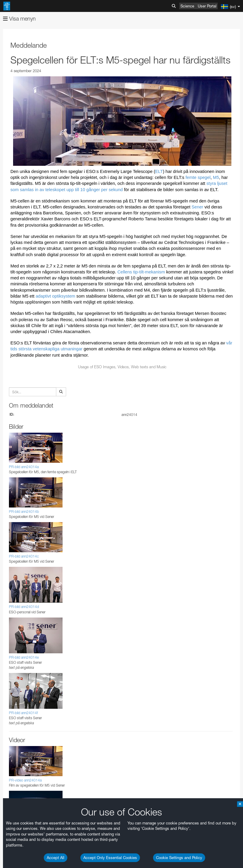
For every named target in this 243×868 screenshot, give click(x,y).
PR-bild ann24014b (24, 512)
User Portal (207, 6)
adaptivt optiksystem (56, 296)
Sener (197, 207)
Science (187, 6)
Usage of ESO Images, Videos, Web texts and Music (122, 367)
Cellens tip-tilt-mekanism (141, 272)
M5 (216, 177)
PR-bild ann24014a (24, 467)
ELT (159, 171)
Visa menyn (19, 19)
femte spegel (198, 177)
